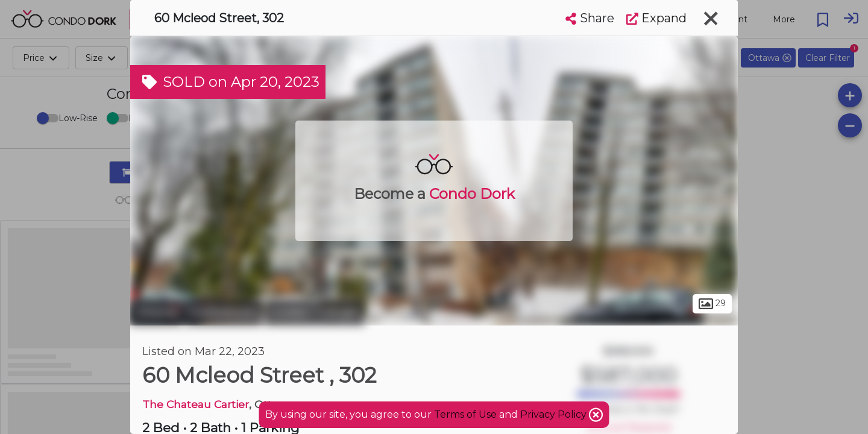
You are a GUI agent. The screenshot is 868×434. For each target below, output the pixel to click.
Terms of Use (465, 414)
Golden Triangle (315, 312)
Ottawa (156, 312)
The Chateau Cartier (196, 404)
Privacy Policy (555, 414)
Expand (656, 18)
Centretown (224, 312)
